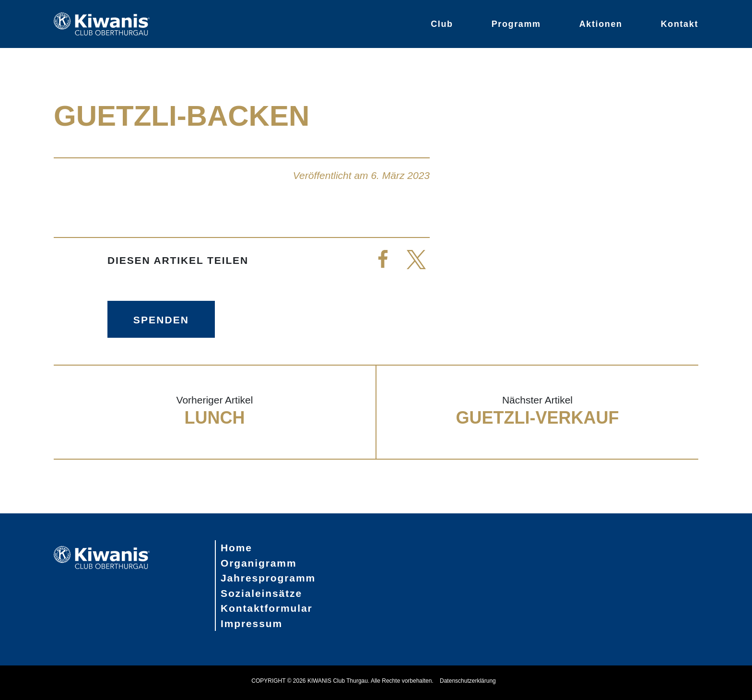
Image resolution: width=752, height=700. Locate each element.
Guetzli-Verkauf (537, 418)
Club (442, 24)
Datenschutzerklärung (468, 681)
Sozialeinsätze (261, 593)
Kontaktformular (267, 608)
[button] (383, 261)
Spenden (161, 320)
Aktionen (601, 24)
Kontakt (680, 24)
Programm (516, 24)
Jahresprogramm (268, 578)
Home (236, 548)
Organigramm (259, 563)
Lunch (215, 418)
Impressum (252, 623)
